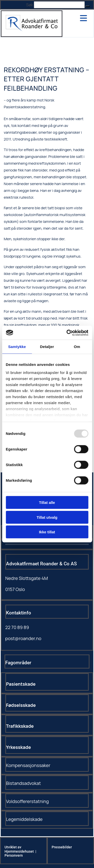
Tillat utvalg (47, 517)
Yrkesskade (18, 747)
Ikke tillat (47, 532)
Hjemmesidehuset (19, 851)
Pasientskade (21, 684)
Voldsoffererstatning (27, 801)
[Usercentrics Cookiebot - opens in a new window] (67, 333)
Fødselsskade (21, 705)
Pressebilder (62, 847)
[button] (87, 6)
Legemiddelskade (24, 819)
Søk (29, 5)
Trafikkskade (20, 726)
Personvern (14, 855)
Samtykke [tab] (17, 347)
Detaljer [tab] (47, 347)
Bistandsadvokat (23, 783)
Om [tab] (77, 347)
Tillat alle (47, 502)
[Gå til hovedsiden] (32, 30)
